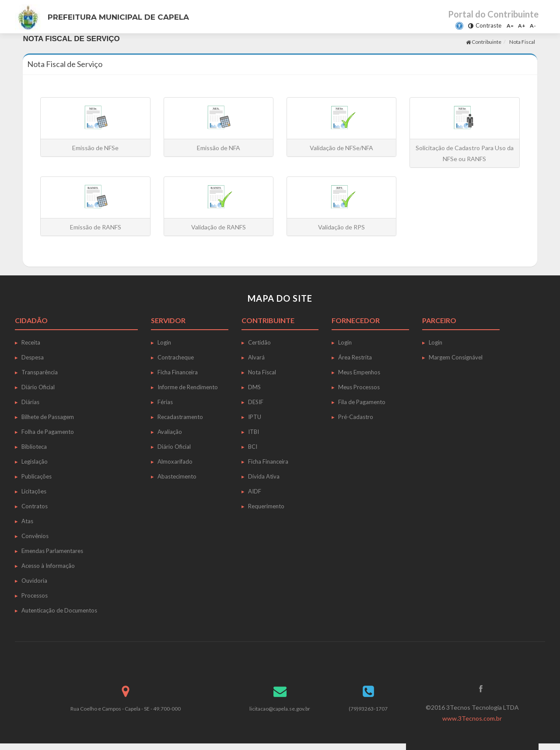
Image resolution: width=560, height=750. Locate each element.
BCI (253, 447)
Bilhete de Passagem (48, 417)
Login (164, 342)
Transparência (40, 372)
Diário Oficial (38, 387)
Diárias (30, 402)
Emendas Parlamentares (52, 551)
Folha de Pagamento (48, 432)
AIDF (255, 491)
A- (533, 26)
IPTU (255, 417)
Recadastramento (180, 417)
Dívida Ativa (264, 476)
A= (510, 26)
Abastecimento (177, 476)
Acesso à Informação (48, 566)
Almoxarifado (175, 461)
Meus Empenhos (359, 372)
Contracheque (176, 357)
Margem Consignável (456, 357)
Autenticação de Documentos (59, 610)
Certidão (259, 342)
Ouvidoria (34, 581)
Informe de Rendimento (188, 387)
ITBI (254, 432)
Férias (165, 402)
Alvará (256, 357)
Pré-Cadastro (356, 417)
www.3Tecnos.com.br (472, 718)
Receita (31, 342)
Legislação (35, 461)
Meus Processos (359, 387)
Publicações (37, 476)
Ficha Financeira (178, 372)
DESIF (256, 402)
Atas (27, 521)
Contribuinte (484, 42)
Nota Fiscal (522, 42)
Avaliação (170, 432)
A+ (522, 26)
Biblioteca (34, 447)
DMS (254, 387)
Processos (35, 595)
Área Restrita (355, 357)
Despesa (33, 357)
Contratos (35, 506)
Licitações (34, 491)
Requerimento (266, 506)
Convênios (35, 536)
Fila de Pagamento (362, 402)
